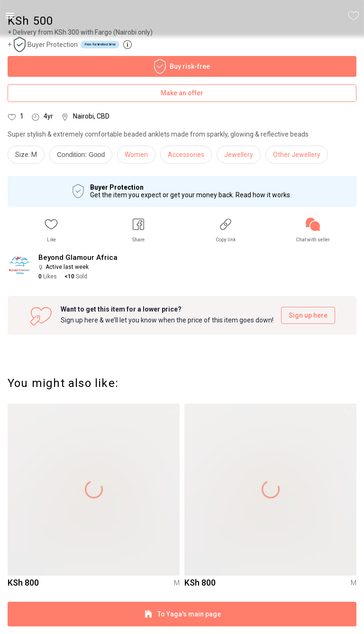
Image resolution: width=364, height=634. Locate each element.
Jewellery (239, 155)
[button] (51, 230)
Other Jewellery (297, 155)
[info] (83, 157)
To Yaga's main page (182, 614)
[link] (313, 230)
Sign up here (308, 316)
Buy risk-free (182, 66)
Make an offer (182, 93)
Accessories (186, 155)
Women (136, 155)
